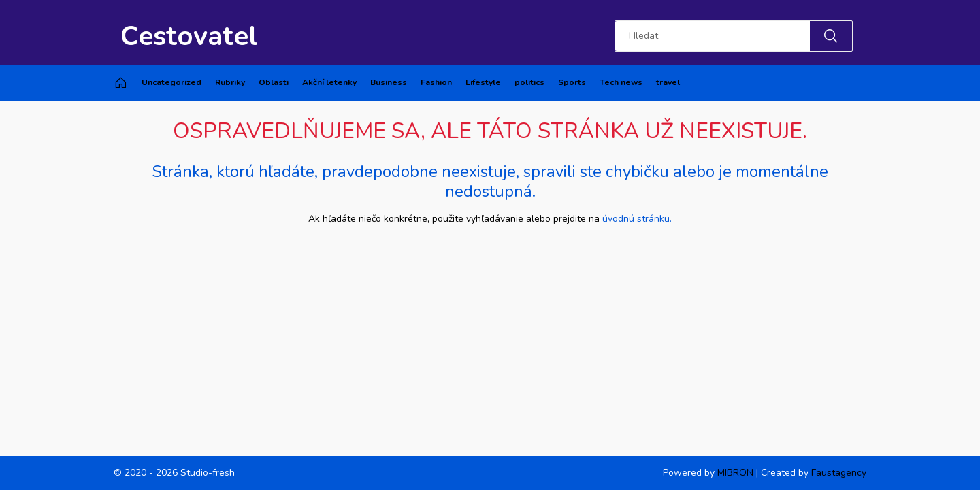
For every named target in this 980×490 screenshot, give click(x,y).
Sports (572, 82)
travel (668, 82)
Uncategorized (171, 82)
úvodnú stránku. (637, 219)
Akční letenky (329, 82)
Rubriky (230, 82)
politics (529, 82)
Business (389, 82)
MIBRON (735, 473)
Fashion (436, 82)
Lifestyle (483, 82)
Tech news (621, 82)
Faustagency (839, 473)
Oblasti (274, 82)
